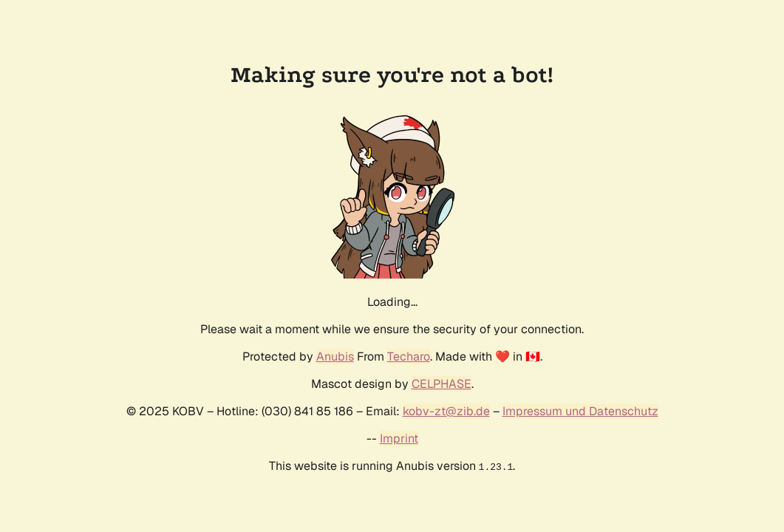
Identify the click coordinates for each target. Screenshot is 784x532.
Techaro (409, 357)
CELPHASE (442, 384)
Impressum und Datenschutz (580, 411)
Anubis (335, 357)
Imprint (399, 439)
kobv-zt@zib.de (446, 411)
